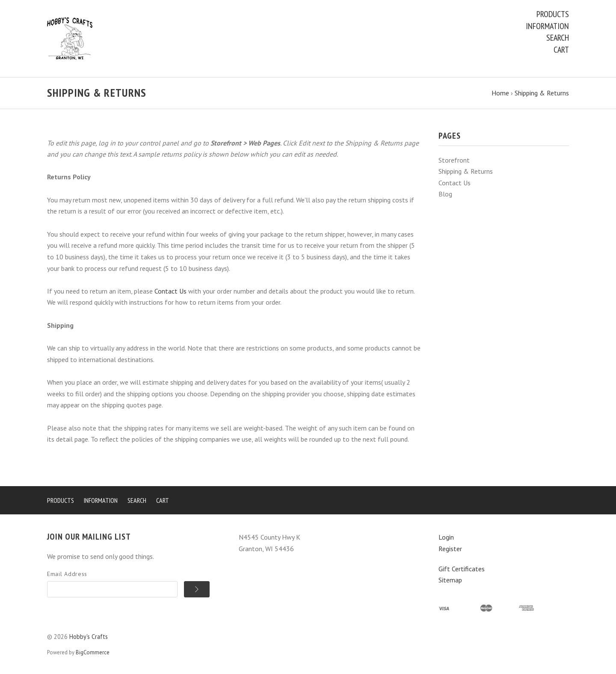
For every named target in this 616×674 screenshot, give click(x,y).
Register (450, 549)
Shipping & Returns (466, 171)
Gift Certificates (462, 569)
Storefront (454, 160)
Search (558, 38)
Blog (445, 194)
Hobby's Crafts (89, 637)
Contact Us (455, 183)
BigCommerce (93, 652)
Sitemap (450, 580)
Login (446, 537)
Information (547, 26)
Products (553, 14)
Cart (561, 50)
